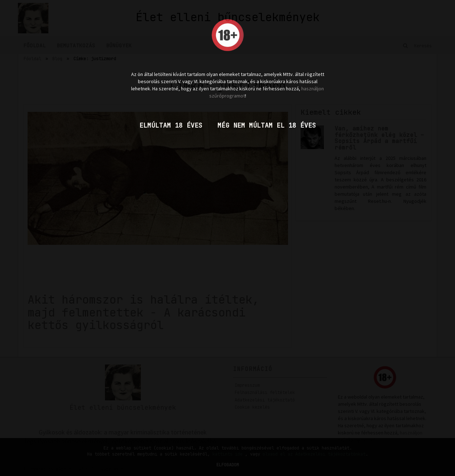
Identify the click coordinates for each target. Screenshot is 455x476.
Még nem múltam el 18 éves (267, 125)
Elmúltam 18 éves (171, 125)
